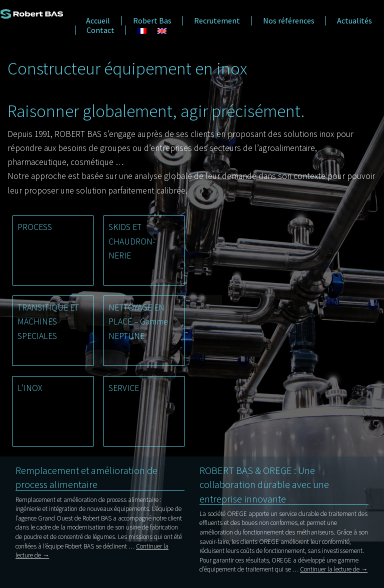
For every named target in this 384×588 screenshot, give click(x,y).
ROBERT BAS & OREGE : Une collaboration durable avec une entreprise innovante (264, 484)
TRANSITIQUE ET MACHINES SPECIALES (48, 321)
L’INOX (30, 388)
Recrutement (217, 21)
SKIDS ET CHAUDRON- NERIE (132, 241)
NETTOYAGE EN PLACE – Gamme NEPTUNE (138, 321)
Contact (100, 30)
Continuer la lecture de (334, 569)
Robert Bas (152, 21)
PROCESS (35, 227)
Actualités (354, 21)
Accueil (98, 21)
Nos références (289, 21)
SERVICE (124, 388)
